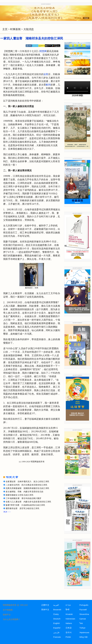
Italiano (69, 623)
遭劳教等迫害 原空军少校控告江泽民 (23, 508)
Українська (84, 632)
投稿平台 (7, 615)
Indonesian (70, 619)
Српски (83, 619)
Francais (57, 637)
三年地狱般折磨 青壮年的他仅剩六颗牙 (23, 498)
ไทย (81, 623)
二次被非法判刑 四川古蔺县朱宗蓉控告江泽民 (26, 485)
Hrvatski (69, 614)
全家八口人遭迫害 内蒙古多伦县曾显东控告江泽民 (28, 502)
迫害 (46, 74)
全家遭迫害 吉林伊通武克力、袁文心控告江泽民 (27, 482)
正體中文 (45, 605)
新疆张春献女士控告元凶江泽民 (20, 495)
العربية (56, 605)
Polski (68, 637)
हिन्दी (67, 610)
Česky (56, 614)
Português (84, 605)
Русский (83, 610)
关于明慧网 (8, 610)
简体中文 (45, 610)
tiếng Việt (84, 637)
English (57, 623)
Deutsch (57, 619)
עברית (68, 605)
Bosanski (57, 610)
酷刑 (48, 85)
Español (57, 628)
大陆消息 (29, 29)
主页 (5, 29)
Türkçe (82, 628)
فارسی (56, 632)
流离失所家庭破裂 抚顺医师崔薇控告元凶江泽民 (27, 488)
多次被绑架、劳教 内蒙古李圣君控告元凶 (24, 492)
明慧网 (43, 51)
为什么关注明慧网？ (12, 619)
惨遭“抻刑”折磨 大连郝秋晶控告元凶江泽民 (25, 505)
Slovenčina (84, 614)
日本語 (69, 628)
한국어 (69, 632)
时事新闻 (15, 29)
